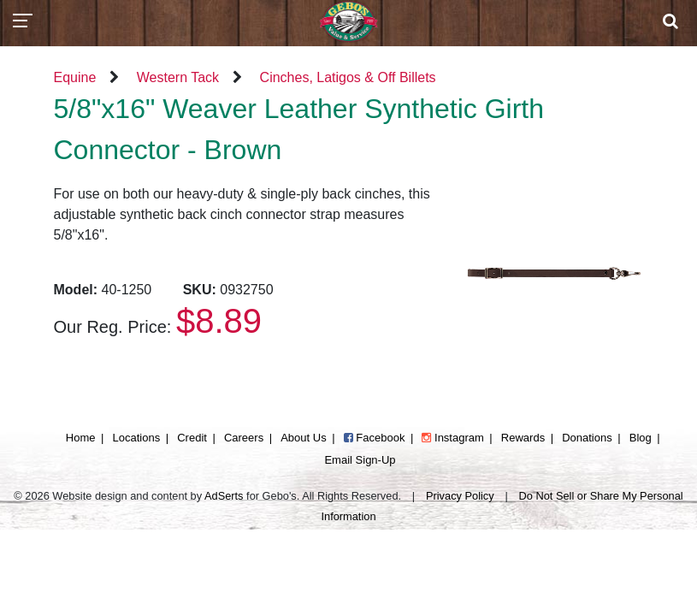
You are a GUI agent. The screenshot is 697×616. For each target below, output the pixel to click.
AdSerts (224, 496)
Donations (587, 438)
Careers (244, 438)
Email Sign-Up (360, 460)
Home (81, 438)
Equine (75, 77)
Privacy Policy (460, 496)
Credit (192, 438)
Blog (641, 438)
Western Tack (178, 77)
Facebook (375, 438)
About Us (303, 438)
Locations (137, 438)
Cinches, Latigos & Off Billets (348, 77)
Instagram (452, 438)
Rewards (523, 438)
